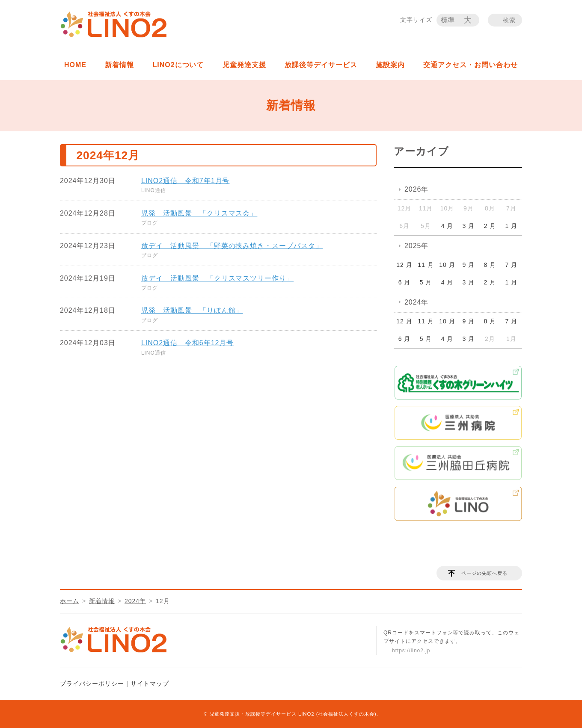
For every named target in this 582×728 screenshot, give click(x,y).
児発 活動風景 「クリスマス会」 (199, 213)
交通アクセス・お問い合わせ (470, 65)
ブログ (150, 223)
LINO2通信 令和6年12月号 (187, 343)
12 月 (404, 265)
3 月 (469, 226)
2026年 (416, 189)
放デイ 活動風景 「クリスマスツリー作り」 (217, 278)
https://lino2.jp (411, 651)
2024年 (416, 302)
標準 (448, 20)
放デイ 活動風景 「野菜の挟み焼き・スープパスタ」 (232, 246)
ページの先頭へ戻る (484, 573)
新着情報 (119, 65)
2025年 (416, 246)
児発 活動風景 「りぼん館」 (192, 310)
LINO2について (178, 65)
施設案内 (390, 65)
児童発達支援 (244, 65)
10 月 (447, 265)
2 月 (490, 226)
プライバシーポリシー (92, 684)
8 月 (490, 265)
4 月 (447, 226)
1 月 (512, 226)
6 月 (405, 282)
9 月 (469, 265)
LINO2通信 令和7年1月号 (185, 181)
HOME (75, 65)
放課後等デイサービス (321, 65)
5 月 (426, 282)
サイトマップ (150, 684)
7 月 (512, 265)
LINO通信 (154, 190)
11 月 (426, 265)
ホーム (70, 601)
